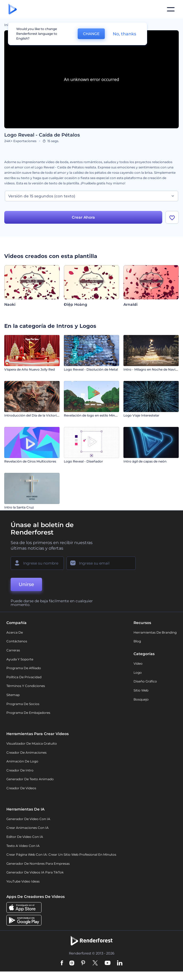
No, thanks (124, 34)
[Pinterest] (83, 963)
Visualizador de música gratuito (32, 743)
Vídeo (138, 663)
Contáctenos (17, 641)
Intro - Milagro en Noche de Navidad (152, 369)
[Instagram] (72, 963)
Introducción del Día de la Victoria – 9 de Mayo (41, 415)
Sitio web (141, 690)
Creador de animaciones (26, 752)
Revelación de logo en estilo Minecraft (94, 415)
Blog (137, 641)
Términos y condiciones (26, 686)
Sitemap (13, 695)
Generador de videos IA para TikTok (35, 873)
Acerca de (15, 632)
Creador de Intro (20, 770)
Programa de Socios (23, 704)
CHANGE (91, 34)
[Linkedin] (120, 963)
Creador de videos (21, 788)
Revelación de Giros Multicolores (30, 461)
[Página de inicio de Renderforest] (13, 9)
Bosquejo (141, 699)
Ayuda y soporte (20, 659)
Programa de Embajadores (28, 713)
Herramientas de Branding (155, 632)
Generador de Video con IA (28, 819)
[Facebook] (62, 963)
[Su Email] (101, 563)
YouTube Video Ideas (23, 881)
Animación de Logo (22, 761)
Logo (138, 673)
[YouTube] (108, 963)
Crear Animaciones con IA (28, 828)
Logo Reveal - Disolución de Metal (91, 369)
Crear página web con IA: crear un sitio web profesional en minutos (61, 854)
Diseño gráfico (145, 682)
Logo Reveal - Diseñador (83, 461)
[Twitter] (95, 963)
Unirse (26, 584)
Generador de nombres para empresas (38, 864)
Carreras (13, 650)
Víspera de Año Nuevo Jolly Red (30, 369)
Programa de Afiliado (24, 668)
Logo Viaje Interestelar (141, 415)
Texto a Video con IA (23, 846)
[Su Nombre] (37, 563)
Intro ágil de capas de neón (145, 461)
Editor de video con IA (25, 837)
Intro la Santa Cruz (19, 507)
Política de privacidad (24, 677)
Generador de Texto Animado (30, 779)
